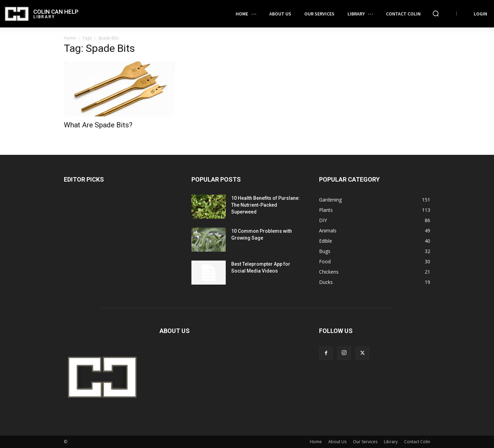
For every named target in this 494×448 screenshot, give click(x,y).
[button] (436, 13)
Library (391, 442)
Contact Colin (417, 442)
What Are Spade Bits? (98, 125)
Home (70, 38)
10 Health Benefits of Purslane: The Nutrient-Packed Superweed (266, 205)
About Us (337, 442)
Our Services (365, 442)
